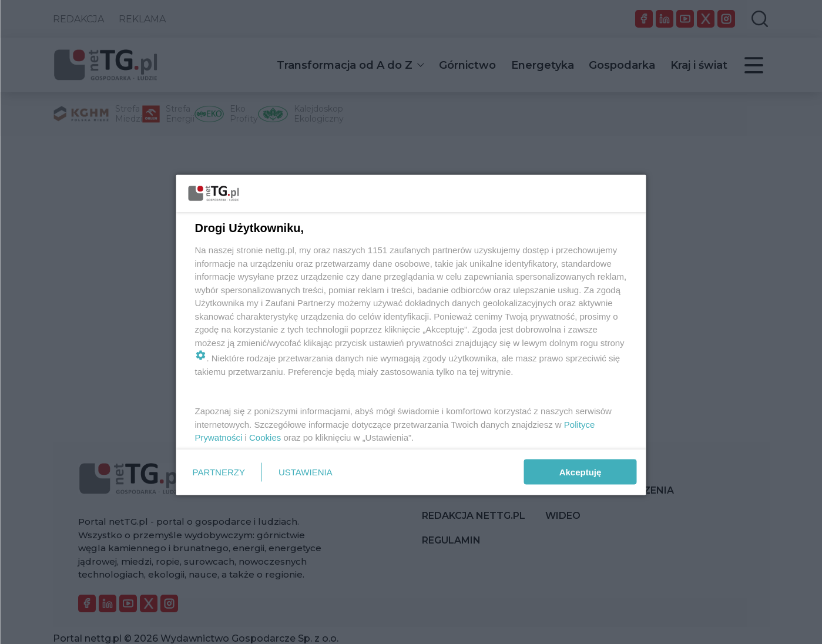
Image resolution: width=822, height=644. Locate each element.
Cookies (265, 437)
